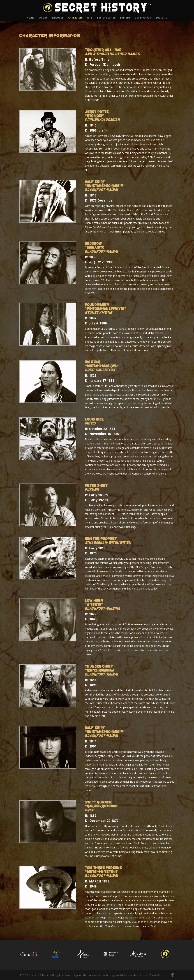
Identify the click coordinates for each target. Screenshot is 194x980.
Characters (75, 18)
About (43, 18)
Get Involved (143, 18)
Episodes (58, 18)
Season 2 (162, 18)
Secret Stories (106, 18)
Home (31, 18)
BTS (90, 18)
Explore (125, 18)
